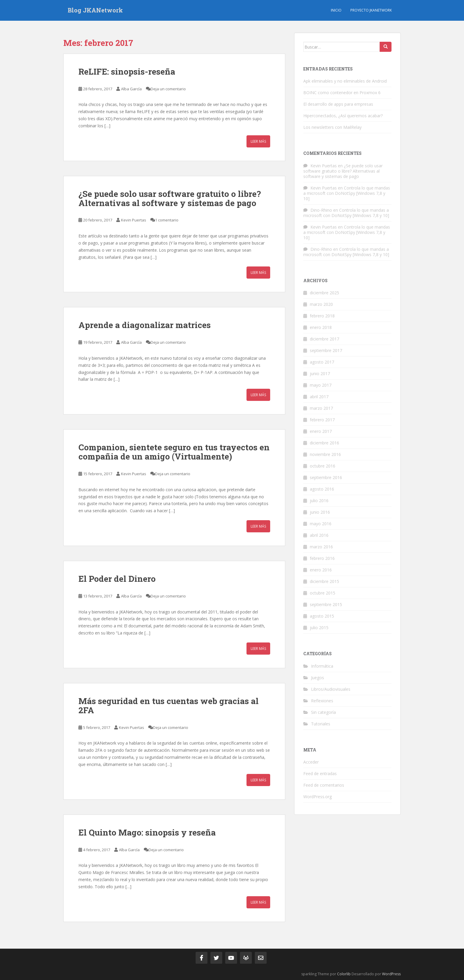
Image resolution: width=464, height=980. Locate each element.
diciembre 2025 (324, 293)
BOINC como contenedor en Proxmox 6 (342, 93)
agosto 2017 (322, 362)
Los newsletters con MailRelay (332, 127)
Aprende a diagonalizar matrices (145, 325)
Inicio (336, 10)
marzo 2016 (321, 547)
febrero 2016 (322, 558)
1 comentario (167, 220)
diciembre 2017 (324, 339)
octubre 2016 (323, 466)
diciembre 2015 (324, 581)
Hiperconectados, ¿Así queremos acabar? (343, 116)
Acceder (311, 762)
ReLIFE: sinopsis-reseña (127, 72)
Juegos (318, 678)
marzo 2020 (321, 304)
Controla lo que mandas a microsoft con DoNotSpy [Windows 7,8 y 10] (347, 193)
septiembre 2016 (326, 477)
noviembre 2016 (325, 454)
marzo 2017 (321, 408)
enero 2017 (321, 431)
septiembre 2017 (326, 350)
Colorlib (344, 974)
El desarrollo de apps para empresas (338, 104)
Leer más (258, 141)
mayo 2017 (321, 385)
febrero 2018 (322, 316)
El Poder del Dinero (117, 579)
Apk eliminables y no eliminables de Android (345, 81)
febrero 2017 (322, 420)
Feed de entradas (320, 773)
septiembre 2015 (326, 604)
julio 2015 (319, 628)
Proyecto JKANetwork (371, 10)
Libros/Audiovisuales (331, 689)
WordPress (391, 974)
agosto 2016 (322, 489)
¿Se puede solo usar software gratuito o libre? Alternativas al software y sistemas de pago (170, 198)
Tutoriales (321, 724)
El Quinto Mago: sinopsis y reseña (147, 832)
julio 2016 (319, 501)
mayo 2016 (321, 524)
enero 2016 (321, 570)
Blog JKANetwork (95, 10)
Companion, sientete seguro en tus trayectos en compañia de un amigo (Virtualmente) (174, 452)
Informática (322, 666)
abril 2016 (319, 535)
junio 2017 (320, 373)
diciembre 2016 (324, 443)
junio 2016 (320, 512)
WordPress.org (318, 797)
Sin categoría (323, 712)
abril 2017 (319, 397)
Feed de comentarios (324, 785)
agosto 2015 (322, 616)
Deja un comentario (168, 89)
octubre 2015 (323, 593)
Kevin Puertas (134, 220)
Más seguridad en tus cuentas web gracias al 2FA (169, 706)
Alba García (131, 89)
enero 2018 (321, 327)
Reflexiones (322, 701)
